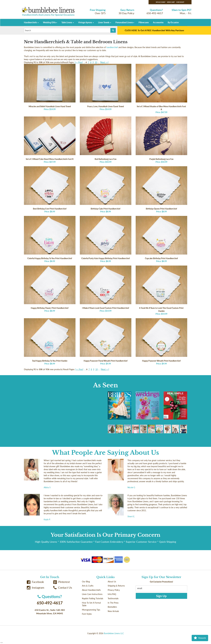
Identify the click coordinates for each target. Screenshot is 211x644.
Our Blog (86, 582)
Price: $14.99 (50, 87)
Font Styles (87, 614)
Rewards (200, 638)
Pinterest (62, 582)
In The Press (113, 603)
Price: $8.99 (50, 190)
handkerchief (112, 47)
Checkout (180, 2)
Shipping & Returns (116, 586)
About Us (112, 582)
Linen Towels (105, 22)
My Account (161, 2)
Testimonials (113, 598)
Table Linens (68, 22)
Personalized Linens (125, 22)
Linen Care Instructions (92, 594)
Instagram (36, 588)
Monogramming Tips (91, 610)
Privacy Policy (114, 590)
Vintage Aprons (86, 22)
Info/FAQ (112, 594)
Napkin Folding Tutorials (93, 598)
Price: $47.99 (161, 89)
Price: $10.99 (106, 140)
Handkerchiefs (31, 22)
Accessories (158, 22)
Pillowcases (144, 22)
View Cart (171, 2)
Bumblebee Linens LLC (114, 633)
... (84, 62)
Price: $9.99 (106, 342)
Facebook (35, 582)
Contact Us (63, 588)
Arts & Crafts (88, 586)
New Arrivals (113, 611)
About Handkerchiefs (91, 590)
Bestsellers (112, 607)
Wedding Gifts (50, 22)
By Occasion (173, 22)
